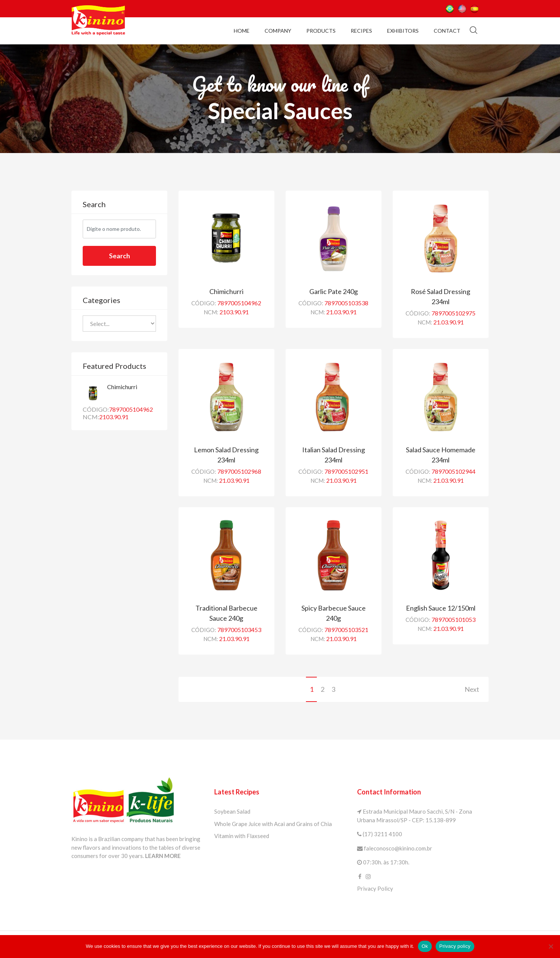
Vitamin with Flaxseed (242, 836)
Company (278, 30)
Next (472, 689)
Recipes (361, 30)
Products (321, 30)
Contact (447, 30)
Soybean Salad (232, 811)
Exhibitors (403, 30)
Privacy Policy (375, 888)
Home (242, 30)
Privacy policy (455, 946)
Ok (425, 946)
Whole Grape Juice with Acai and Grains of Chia (273, 824)
